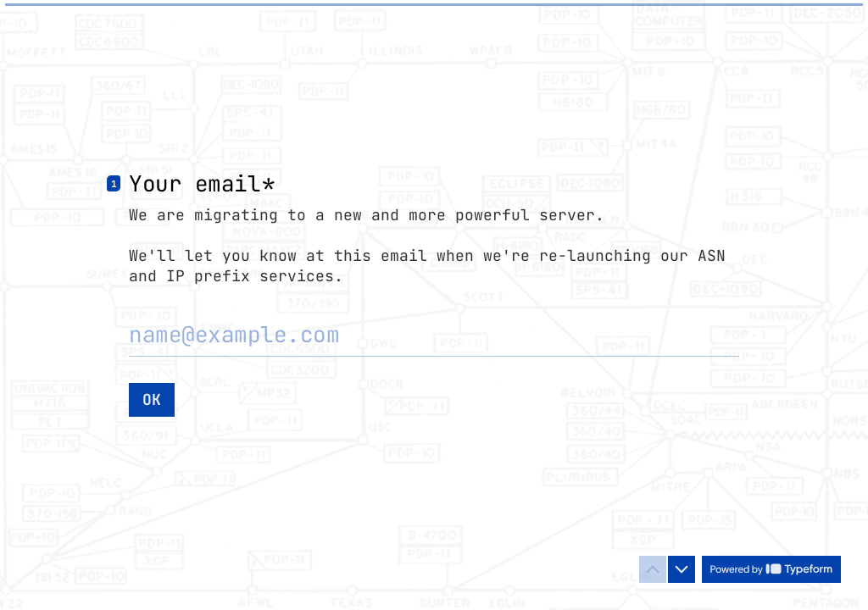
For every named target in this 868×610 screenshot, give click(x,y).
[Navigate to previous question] (653, 569)
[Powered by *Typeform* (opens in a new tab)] (771, 569)
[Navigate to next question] (682, 569)
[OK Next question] (152, 399)
